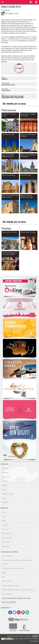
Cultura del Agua (7, 538)
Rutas (4, 521)
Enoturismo (5, 529)
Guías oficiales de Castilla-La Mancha (13, 568)
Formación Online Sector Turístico (20, 287)
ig (23, 612)
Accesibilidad (34, 641)
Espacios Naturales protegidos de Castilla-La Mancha (18, 590)
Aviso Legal (20, 639)
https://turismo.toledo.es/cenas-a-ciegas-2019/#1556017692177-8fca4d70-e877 (13, 97)
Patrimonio (5, 468)
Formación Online (7, 581)
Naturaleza (5, 472)
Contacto (27, 612)
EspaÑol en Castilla (8, 494)
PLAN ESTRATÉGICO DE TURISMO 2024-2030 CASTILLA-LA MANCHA (16, 600)
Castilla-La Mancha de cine (20, 348)
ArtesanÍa (5, 485)
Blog (3, 577)
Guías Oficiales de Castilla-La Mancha (20, 328)
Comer (4, 516)
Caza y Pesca (6, 546)
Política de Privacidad (31, 639)
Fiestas (4, 490)
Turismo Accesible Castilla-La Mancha (20, 409)
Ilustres (4, 498)
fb (10, 612)
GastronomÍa (6, 477)
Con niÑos (5, 525)
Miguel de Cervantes (20, 430)
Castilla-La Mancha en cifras (11, 585)
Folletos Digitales (20, 368)
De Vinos (5, 481)
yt (19, 612)
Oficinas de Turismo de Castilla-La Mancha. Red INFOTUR (16, 562)
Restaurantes (20, 389)
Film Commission (7, 594)
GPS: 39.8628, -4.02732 (12, 14)
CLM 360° (5, 502)
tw (15, 612)
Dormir (4, 512)
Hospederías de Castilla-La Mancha (20, 307)
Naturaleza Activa (7, 534)
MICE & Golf (6, 542)
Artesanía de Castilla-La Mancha (20, 450)
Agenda (4, 573)
